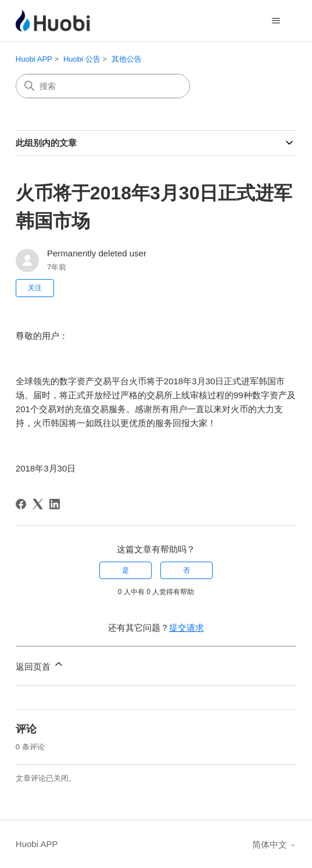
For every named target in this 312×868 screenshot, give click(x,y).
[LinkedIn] (55, 504)
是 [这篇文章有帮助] (125, 570)
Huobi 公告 (82, 59)
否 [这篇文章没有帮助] (187, 570)
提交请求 (187, 628)
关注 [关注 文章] (35, 288)
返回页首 (40, 665)
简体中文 (274, 844)
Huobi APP (34, 59)
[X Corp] (38, 504)
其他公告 (127, 59)
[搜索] (103, 86)
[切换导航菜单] (276, 21)
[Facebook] (21, 504)
